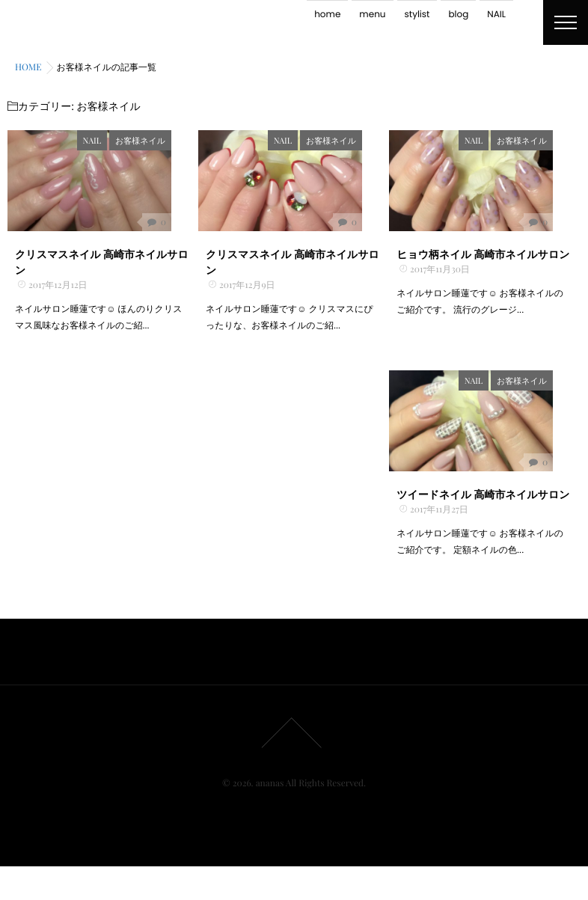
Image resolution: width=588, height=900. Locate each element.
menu (372, 15)
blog (458, 15)
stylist (417, 15)
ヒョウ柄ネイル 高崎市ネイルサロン (483, 270)
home (327, 15)
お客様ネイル (167, 140)
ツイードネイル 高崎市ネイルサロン (483, 527)
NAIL (496, 15)
